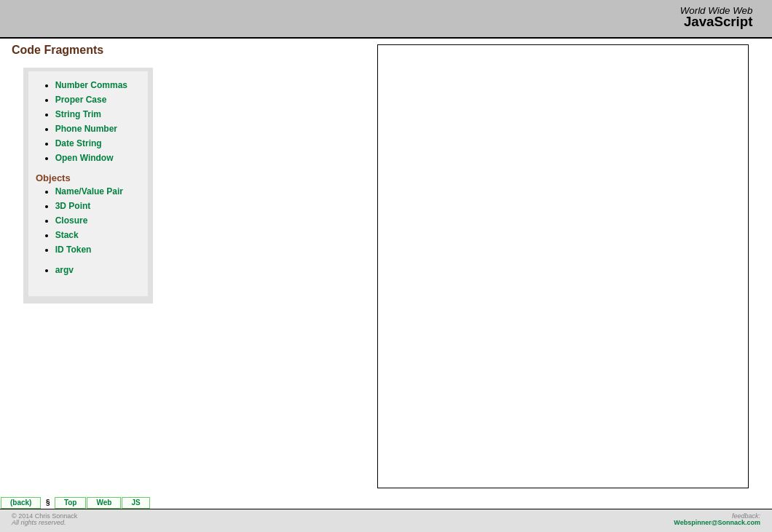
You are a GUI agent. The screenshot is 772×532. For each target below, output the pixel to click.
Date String (79, 143)
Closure (72, 221)
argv (64, 270)
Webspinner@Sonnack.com (717, 523)
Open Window (84, 158)
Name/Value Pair (89, 191)
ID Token (74, 250)
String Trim (78, 114)
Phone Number (86, 129)
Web (104, 503)
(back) (21, 503)
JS (135, 503)
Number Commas (91, 85)
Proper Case (81, 100)
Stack (67, 235)
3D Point (73, 206)
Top (71, 503)
